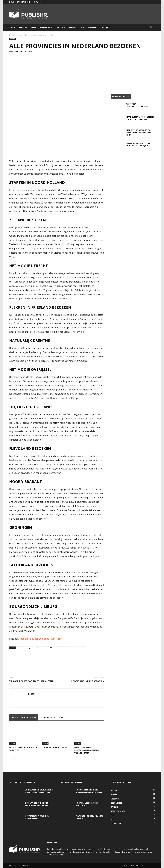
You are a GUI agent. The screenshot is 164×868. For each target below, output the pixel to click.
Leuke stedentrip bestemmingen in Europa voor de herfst (86, 750)
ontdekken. (53, 648)
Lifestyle (60, 27)
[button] (151, 28)
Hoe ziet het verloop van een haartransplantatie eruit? (139, 133)
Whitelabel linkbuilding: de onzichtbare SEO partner (39, 791)
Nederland (41, 648)
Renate (17, 51)
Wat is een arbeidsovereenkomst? (138, 105)
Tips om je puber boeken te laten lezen (40, 639)
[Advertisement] (82, 74)
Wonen (92, 27)
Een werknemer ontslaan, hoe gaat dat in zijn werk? (139, 144)
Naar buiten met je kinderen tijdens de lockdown (140, 118)
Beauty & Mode (19, 27)
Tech (82, 27)
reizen (73, 648)
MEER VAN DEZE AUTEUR (51, 718)
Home (12, 2)
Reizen (72, 27)
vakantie (81, 648)
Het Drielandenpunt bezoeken (87, 681)
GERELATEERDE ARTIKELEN (24, 718)
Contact (37, 2)
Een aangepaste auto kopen (56, 747)
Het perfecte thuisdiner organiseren (37, 817)
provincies (64, 648)
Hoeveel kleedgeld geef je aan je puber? (88, 804)
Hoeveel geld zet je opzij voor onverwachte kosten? (90, 791)
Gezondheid (46, 27)
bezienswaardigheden (26, 648)
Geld (33, 27)
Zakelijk (104, 27)
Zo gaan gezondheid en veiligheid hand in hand (37, 804)
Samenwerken (23, 2)
